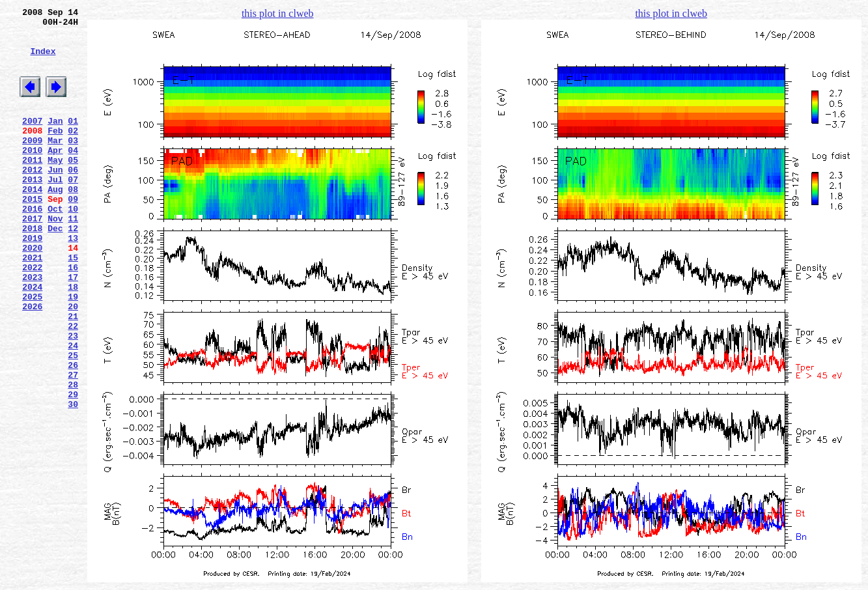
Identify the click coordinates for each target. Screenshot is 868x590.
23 (73, 398)
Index (43, 61)
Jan (55, 140)
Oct (55, 246)
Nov (55, 257)
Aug (55, 222)
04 (73, 175)
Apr (55, 175)
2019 (32, 281)
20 (73, 363)
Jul (55, 210)
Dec (55, 269)
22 (73, 386)
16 (73, 316)
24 (73, 410)
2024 (32, 339)
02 (73, 152)
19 (73, 351)
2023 (32, 328)
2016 (32, 246)
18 (73, 339)
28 (73, 457)
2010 (32, 175)
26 (73, 433)
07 (73, 210)
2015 (32, 234)
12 (73, 269)
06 (73, 199)
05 (73, 187)
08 (73, 222)
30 (73, 480)
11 (73, 257)
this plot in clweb (278, 13)
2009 (32, 163)
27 (73, 445)
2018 (32, 269)
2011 (32, 187)
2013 (32, 210)
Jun (55, 199)
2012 (32, 199)
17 (73, 328)
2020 (32, 292)
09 (73, 234)
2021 (32, 304)
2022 (32, 316)
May (55, 187)
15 (73, 304)
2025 (32, 351)
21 (73, 374)
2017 (32, 257)
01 (73, 140)
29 (73, 468)
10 (73, 246)
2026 (32, 363)
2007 (32, 140)
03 (73, 163)
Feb (55, 152)
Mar (55, 163)
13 (73, 281)
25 (73, 421)
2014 (32, 222)
